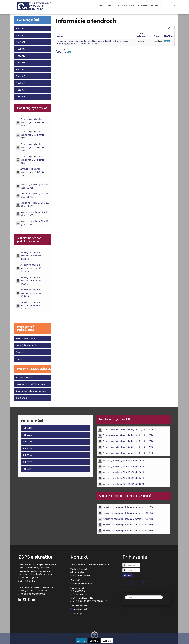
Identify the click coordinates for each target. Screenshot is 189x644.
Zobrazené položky (167, 26)
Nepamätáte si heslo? (133, 584)
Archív (61, 51)
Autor (157, 36)
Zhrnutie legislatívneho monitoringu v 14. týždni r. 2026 (32, 160)
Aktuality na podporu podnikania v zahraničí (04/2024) (31, 305)
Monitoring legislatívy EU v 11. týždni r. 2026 (123, 484)
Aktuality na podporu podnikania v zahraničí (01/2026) (31, 256)
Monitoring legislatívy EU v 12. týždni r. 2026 (123, 478)
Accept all (81, 641)
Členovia (156, 6)
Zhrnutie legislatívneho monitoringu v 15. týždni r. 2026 (32, 147)
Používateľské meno (125, 564)
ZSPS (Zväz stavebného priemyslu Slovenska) (37, 7)
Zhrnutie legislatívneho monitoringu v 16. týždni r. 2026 (32, 135)
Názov (60, 36)
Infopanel (143, 6)
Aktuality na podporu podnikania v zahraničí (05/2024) (31, 293)
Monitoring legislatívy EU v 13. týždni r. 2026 (123, 472)
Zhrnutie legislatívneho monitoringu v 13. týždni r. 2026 (32, 172)
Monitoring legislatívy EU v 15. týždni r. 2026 (123, 461)
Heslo (125, 569)
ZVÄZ (101, 6)
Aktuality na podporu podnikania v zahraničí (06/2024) (31, 281)
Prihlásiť (128, 575)
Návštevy (169, 36)
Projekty (111, 6)
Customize (107, 641)
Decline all (94, 641)
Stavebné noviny (127, 6)
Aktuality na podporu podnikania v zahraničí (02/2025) (31, 268)
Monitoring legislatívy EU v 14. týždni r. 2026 (123, 466)
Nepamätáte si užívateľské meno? (138, 581)
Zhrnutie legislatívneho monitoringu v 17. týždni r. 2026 (32, 122)
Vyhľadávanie (125, 596)
